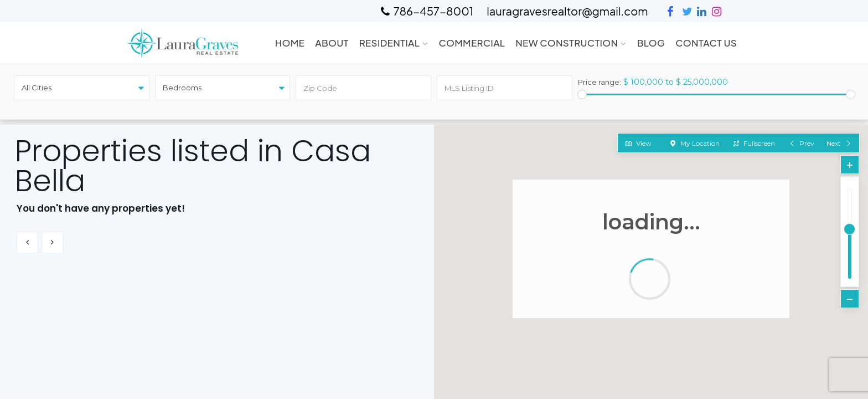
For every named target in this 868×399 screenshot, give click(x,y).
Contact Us (706, 43)
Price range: (600, 82)
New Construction (567, 43)
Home (290, 43)
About (332, 43)
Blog (651, 43)
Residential (389, 43)
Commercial (472, 43)
